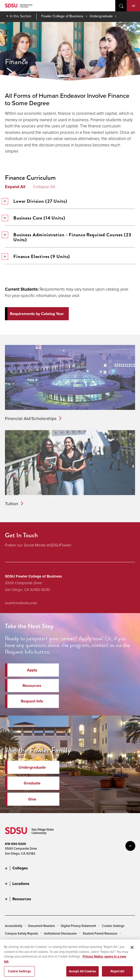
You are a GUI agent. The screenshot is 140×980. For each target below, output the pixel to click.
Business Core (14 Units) (35, 218)
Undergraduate (101, 16)
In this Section (21, 16)
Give (32, 799)
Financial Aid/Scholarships (31, 418)
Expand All (15, 187)
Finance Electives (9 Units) (37, 256)
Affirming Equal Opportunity (25, 941)
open (121, 6)
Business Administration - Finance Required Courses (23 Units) (68, 237)
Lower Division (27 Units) (36, 201)
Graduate (32, 783)
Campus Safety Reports (22, 933)
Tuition (12, 504)
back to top (130, 846)
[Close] (132, 952)
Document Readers (42, 926)
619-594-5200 (15, 844)
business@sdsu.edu (21, 603)
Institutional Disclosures (60, 933)
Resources (32, 686)
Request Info (32, 701)
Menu (133, 6)
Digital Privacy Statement (78, 926)
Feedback (57, 941)
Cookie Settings (113, 926)
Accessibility (14, 926)
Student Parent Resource (100, 933)
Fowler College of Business (62, 16)
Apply (32, 670)
